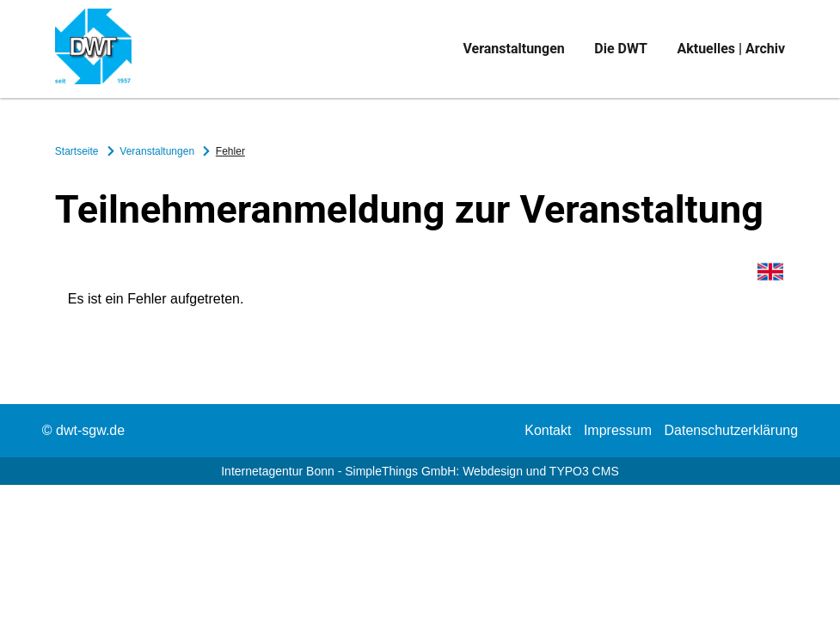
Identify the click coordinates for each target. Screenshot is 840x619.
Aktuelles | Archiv (731, 49)
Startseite (78, 151)
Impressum (618, 430)
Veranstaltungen (513, 49)
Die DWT (621, 49)
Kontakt (548, 430)
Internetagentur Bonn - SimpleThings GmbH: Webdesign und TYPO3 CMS (420, 471)
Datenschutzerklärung (732, 430)
